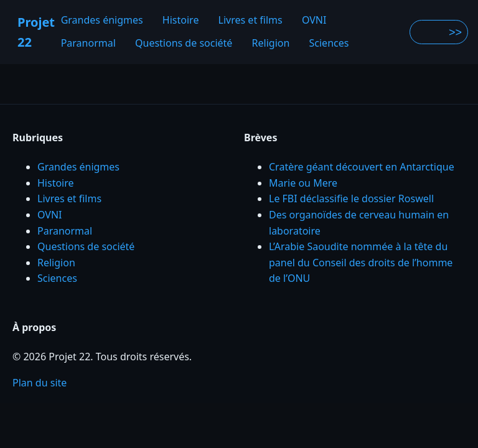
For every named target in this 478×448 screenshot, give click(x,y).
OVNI (314, 20)
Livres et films (251, 20)
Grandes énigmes (102, 20)
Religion (271, 44)
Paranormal (88, 44)
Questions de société (184, 44)
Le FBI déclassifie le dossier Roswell (351, 198)
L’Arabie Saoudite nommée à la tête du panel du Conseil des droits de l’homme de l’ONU (361, 262)
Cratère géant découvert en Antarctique (362, 167)
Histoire (181, 20)
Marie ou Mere (303, 183)
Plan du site (40, 383)
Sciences (329, 44)
